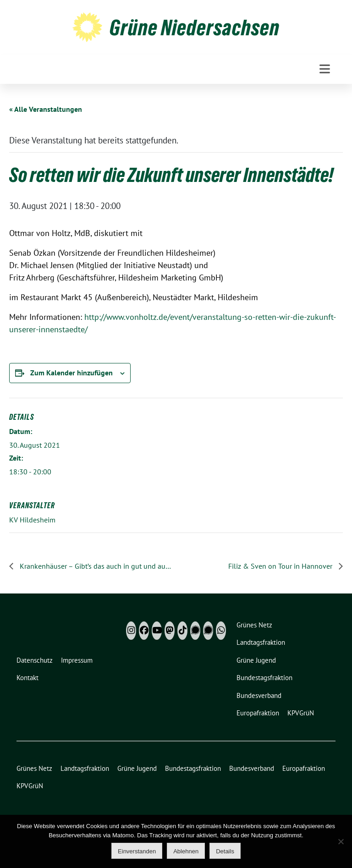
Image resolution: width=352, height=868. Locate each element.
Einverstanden (137, 851)
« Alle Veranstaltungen (46, 109)
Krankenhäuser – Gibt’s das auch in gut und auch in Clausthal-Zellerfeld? (95, 566)
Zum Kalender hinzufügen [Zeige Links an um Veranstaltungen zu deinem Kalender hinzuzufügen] (71, 373)
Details (225, 851)
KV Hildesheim (32, 520)
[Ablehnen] (341, 841)
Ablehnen (186, 851)
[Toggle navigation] (325, 69)
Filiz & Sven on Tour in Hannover (281, 566)
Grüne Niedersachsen (195, 27)
